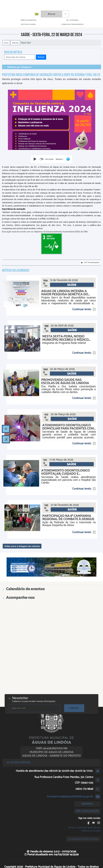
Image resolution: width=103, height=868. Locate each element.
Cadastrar (74, 708)
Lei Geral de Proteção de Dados (83, 839)
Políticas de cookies (91, 831)
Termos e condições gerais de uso (84, 828)
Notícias (15, 43)
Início (6, 43)
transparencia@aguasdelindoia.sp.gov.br (70, 796)
